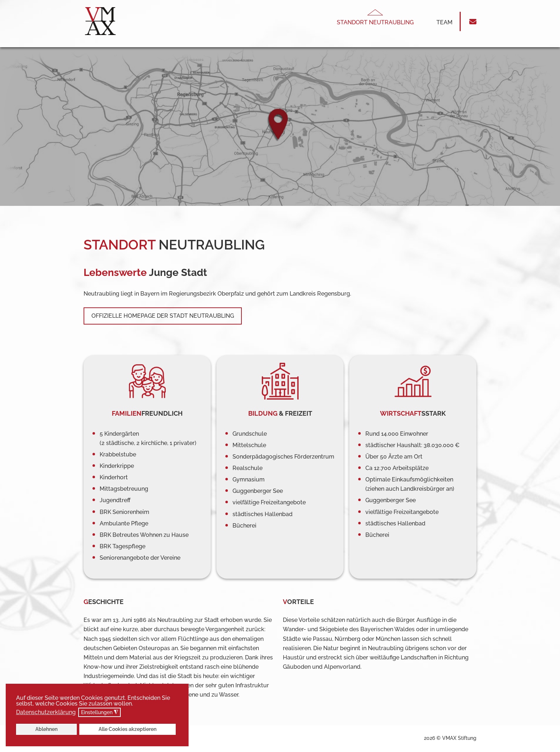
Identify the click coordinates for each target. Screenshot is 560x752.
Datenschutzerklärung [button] (46, 712)
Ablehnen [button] (46, 729)
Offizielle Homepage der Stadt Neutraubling (163, 316)
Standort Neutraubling (375, 22)
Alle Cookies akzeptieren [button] (127, 729)
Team (444, 22)
